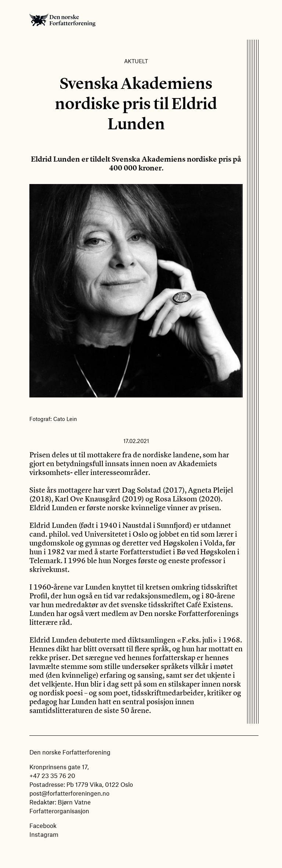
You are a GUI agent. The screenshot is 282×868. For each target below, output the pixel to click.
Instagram (44, 834)
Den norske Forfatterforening (62, 20)
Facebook (43, 825)
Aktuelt (136, 61)
